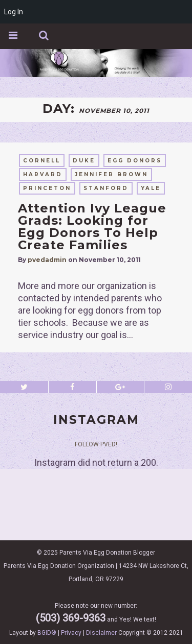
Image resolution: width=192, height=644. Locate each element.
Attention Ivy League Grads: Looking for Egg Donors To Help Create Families (92, 226)
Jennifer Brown (111, 174)
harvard (43, 174)
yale (151, 188)
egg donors (135, 161)
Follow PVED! (96, 444)
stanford (106, 188)
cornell (42, 161)
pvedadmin (47, 260)
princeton (47, 188)
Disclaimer (101, 633)
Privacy (71, 633)
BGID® (47, 633)
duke (84, 161)
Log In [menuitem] (14, 12)
